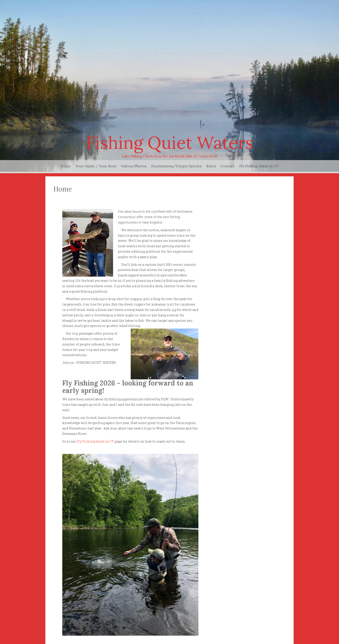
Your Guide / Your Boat (96, 166)
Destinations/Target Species (176, 166)
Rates (211, 166)
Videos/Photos (134, 166)
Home (66, 166)
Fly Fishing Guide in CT (259, 166)
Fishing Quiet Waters (170, 143)
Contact (228, 166)
